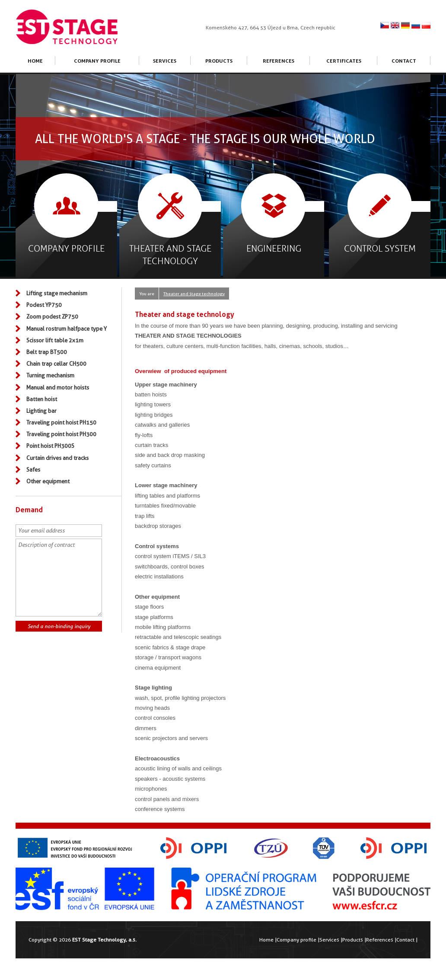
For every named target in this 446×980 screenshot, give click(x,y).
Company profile (97, 61)
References (279, 61)
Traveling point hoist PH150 (61, 422)
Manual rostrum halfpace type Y (67, 329)
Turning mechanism (50, 375)
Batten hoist (42, 399)
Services (165, 61)
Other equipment (48, 481)
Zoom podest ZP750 (52, 316)
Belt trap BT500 (47, 352)
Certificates (344, 61)
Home (35, 61)
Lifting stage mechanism (57, 293)
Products (219, 61)
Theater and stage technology (194, 294)
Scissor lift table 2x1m (55, 340)
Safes (33, 469)
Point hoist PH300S (50, 446)
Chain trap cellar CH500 (56, 364)
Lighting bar (41, 411)
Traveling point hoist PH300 (61, 434)
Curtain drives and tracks (57, 458)
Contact (404, 61)
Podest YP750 (44, 305)
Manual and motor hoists (58, 387)
